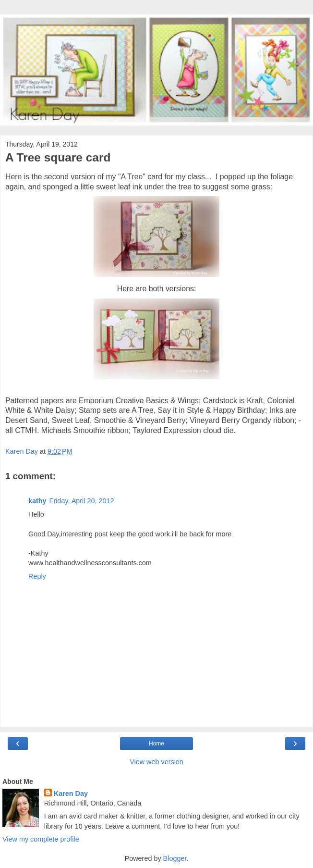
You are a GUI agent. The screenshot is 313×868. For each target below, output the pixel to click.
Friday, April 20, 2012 (82, 501)
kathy (37, 501)
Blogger (175, 858)
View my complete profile (41, 839)
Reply (37, 576)
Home (156, 744)
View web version (156, 762)
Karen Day (71, 794)
